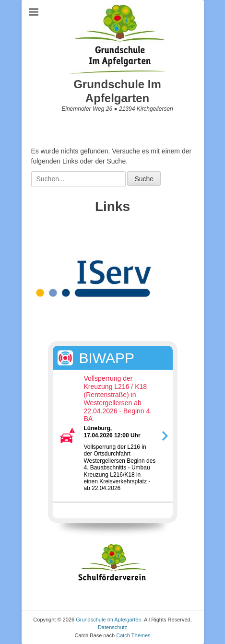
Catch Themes (133, 635)
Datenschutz (112, 627)
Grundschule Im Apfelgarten (117, 91)
